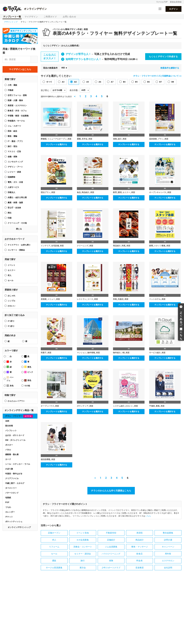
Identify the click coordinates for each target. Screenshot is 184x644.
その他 (27, 386)
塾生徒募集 (168, 533)
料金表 (140, 561)
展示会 (83, 568)
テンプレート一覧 (12, 17)
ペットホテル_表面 (157, 299)
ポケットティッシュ (14, 522)
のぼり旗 (9, 469)
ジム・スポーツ (14, 126)
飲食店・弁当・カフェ (17, 111)
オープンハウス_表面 (50, 406)
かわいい (11, 306)
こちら (148, 516)
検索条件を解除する (170, 68)
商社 (10, 213)
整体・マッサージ (140, 547)
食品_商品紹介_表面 (85, 192)
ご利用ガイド (50, 17)
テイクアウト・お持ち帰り (19, 245)
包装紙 (8, 498)
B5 (136, 82)
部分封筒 (9, 426)
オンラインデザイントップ (19, 527)
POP (7, 502)
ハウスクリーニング (111, 554)
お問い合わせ (69, 17)
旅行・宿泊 (12, 146)
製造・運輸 (12, 136)
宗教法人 (11, 192)
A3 (63, 82)
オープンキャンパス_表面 (160, 192)
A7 (112, 82)
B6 (148, 82)
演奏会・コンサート (83, 547)
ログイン (173, 9)
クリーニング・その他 (17, 223)
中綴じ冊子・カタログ (15, 483)
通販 (54, 561)
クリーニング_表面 (85, 246)
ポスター (9, 445)
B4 (124, 82)
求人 (10, 275)
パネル (8, 450)
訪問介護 (168, 540)
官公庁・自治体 (14, 208)
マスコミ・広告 (14, 152)
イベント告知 (83, 533)
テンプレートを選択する (57, 144)
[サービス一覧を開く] (160, 9)
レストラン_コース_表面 (87, 299)
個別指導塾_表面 (48, 459)
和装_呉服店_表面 (121, 299)
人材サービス (13, 187)
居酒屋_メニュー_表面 (50, 299)
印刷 (10, 218)
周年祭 (168, 554)
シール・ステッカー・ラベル (18, 464)
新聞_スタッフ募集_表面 (160, 246)
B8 (173, 82)
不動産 (11, 90)
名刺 (7, 421)
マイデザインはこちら (20, 69)
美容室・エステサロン (17, 106)
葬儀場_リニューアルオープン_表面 (56, 139)
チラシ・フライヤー (19, 416)
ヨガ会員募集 (83, 540)
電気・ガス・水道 (15, 182)
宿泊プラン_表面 (48, 192)
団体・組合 (12, 131)
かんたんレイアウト (16, 401)
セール (11, 280)
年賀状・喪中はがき (14, 474)
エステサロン (168, 561)
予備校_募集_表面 (157, 406)
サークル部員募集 (54, 568)
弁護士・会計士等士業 (17, 197)
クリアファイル (12, 478)
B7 (161, 82)
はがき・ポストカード (15, 435)
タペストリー (11, 488)
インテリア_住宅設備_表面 (52, 246)
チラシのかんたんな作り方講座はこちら (111, 491)
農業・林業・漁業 (15, 203)
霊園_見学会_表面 (85, 139)
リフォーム (54, 547)
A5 (88, 82)
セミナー (11, 270)
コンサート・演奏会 (16, 250)
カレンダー (10, 512)
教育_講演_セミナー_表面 (124, 192)
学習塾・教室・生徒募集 (18, 116)
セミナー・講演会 (83, 554)
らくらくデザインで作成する (163, 57)
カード (8, 459)
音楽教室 (140, 568)
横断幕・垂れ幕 (12, 455)
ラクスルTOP (162, 2)
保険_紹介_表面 (120, 139)
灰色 (10, 386)
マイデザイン (31, 17)
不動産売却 (111, 533)
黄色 (28, 367)
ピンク (29, 372)
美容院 (140, 533)
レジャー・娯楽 (14, 172)
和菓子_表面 (46, 353)
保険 (111, 561)
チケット (9, 517)
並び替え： (46, 90)
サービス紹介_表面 (157, 353)
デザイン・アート (15, 167)
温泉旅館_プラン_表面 (159, 139)
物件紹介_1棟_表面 (121, 353)
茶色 (28, 380)
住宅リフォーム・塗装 (17, 95)
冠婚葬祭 (11, 177)
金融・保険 (12, 157)
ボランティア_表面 (85, 406)
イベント (11, 265)
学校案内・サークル (16, 121)
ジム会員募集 (111, 547)
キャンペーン (168, 547)
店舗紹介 (111, 540)
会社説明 (168, 568)
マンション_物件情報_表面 (88, 353)
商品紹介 (140, 540)
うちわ (8, 507)
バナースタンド (12, 493)
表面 (63, 68)
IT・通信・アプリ (15, 141)
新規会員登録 (176, 2)
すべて (49, 82)
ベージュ (10, 379)
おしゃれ (11, 296)
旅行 (83, 561)
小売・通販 (12, 85)
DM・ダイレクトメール (15, 440)
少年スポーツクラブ (111, 568)
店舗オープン (54, 533)
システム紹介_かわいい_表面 (125, 406)
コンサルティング (15, 162)
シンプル (11, 301)
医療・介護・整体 (15, 100)
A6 (100, 82)
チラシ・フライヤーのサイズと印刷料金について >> (157, 76)
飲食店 (140, 554)
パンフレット (11, 431)
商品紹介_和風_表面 (122, 246)
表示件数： (75, 90)
